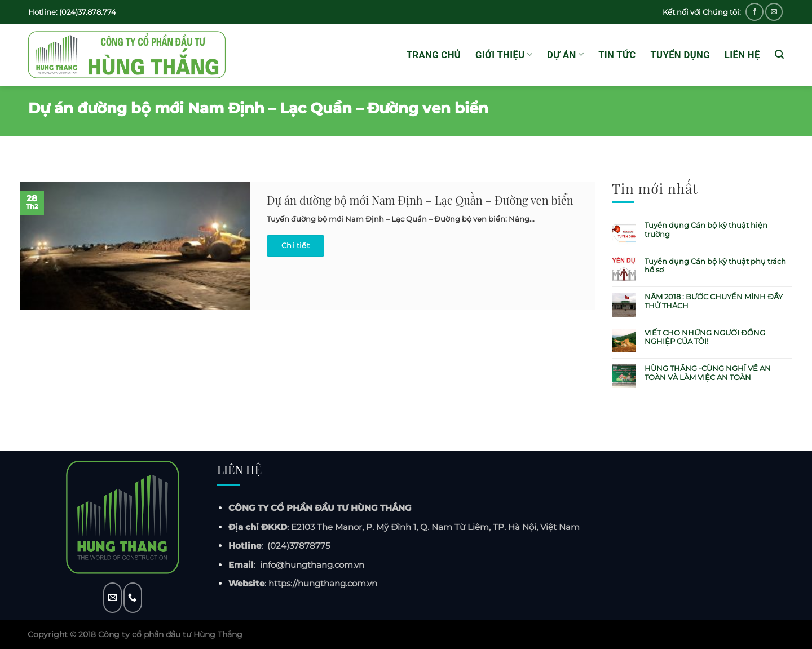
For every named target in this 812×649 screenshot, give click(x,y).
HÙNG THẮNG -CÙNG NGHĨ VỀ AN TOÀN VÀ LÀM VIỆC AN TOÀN (708, 373)
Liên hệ (742, 55)
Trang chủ (434, 55)
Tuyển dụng (680, 55)
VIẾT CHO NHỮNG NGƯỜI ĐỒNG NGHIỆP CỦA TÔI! (705, 337)
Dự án (565, 55)
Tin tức (617, 55)
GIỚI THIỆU (504, 55)
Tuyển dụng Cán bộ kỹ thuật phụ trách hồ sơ (715, 266)
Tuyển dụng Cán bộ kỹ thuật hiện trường (706, 230)
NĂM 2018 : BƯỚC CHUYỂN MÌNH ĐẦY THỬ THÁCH (714, 301)
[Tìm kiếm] (779, 54)
